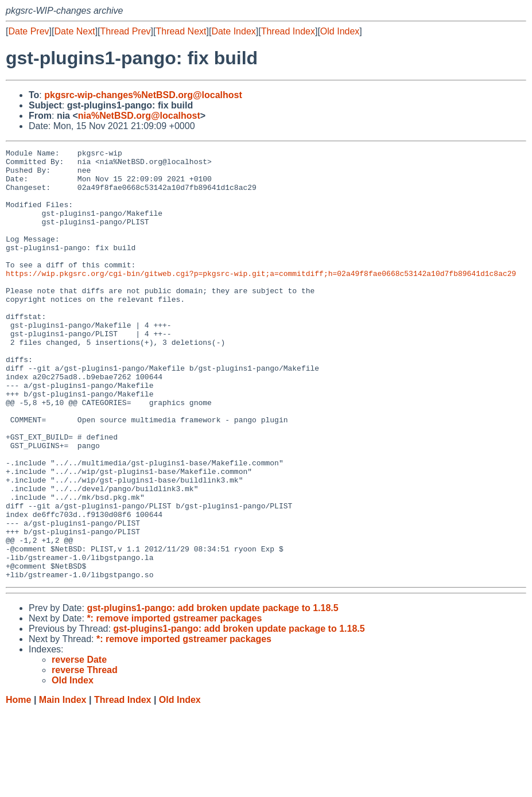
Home (18, 786)
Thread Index (288, 31)
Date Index (233, 31)
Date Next (74, 31)
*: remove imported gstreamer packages (174, 704)
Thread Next (181, 31)
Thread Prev (126, 31)
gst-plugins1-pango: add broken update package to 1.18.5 (212, 694)
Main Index (63, 786)
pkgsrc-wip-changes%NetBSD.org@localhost (143, 95)
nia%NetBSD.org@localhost (139, 116)
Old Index (340, 31)
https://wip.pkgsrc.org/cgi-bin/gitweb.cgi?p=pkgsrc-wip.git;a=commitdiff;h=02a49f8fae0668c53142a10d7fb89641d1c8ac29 (261, 299)
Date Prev (28, 31)
